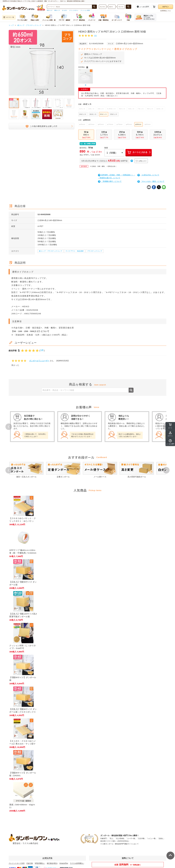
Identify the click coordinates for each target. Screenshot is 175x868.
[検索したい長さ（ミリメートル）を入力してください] (103, 7)
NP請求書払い (40, 863)
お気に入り (141, 161)
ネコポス (65, 10)
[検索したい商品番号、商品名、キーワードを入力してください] (70, 7)
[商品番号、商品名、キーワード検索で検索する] (94, 7)
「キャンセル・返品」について (151, 181)
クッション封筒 (85, 10)
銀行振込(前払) (52, 863)
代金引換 (30, 863)
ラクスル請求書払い (77, 863)
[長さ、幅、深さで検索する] (128, 7)
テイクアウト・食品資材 (75, 251)
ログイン (166, 7)
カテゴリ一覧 (9, 17)
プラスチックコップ (95, 251)
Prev (9, 427)
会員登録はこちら (166, 11)
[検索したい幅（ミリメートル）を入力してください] (112, 7)
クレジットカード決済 (17, 863)
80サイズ (57, 10)
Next (166, 470)
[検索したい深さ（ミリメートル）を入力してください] (121, 7)
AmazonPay (64, 863)
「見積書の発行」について (110, 181)
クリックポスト (74, 10)
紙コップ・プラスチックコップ (51, 251)
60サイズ (50, 10)
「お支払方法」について (148, 175)
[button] (170, 442)
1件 (42, 350)
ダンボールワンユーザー (39, 361)
